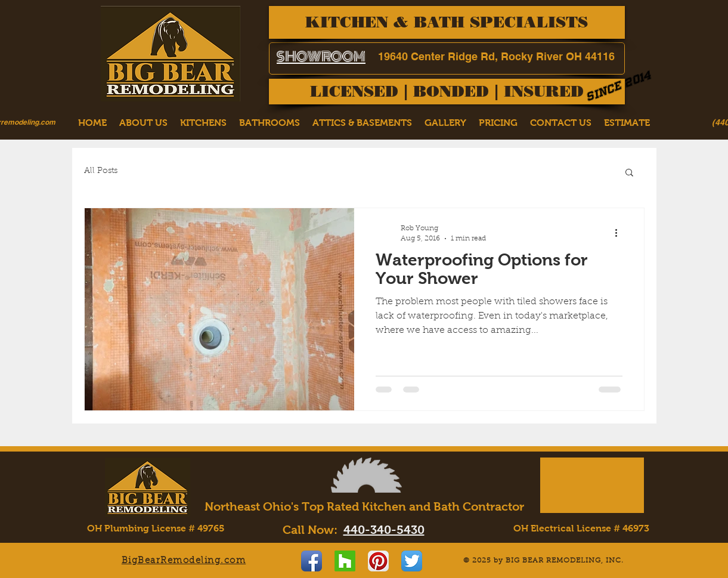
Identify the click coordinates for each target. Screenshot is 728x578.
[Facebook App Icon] (312, 561)
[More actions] (621, 233)
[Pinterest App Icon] (378, 561)
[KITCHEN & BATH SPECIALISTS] (447, 22)
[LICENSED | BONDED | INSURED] (447, 92)
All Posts (101, 171)
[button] (629, 173)
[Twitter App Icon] (412, 561)
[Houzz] (345, 561)
